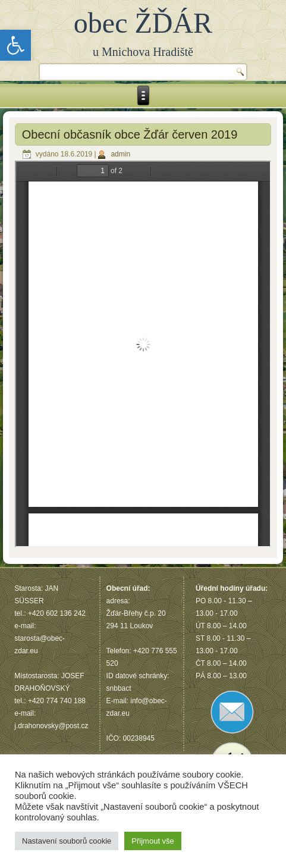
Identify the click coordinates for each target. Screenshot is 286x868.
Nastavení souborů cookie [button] (67, 841)
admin (120, 154)
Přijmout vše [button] (153, 841)
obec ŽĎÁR (143, 23)
